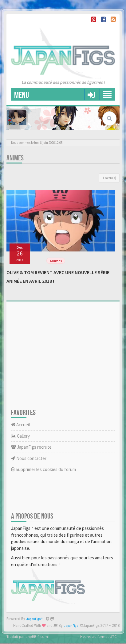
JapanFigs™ (35, 619)
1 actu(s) (109, 178)
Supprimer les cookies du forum (43, 469)
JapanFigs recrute (31, 447)
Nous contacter (29, 458)
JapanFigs (71, 626)
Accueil (20, 425)
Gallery (20, 436)
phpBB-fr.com (37, 636)
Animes (15, 158)
